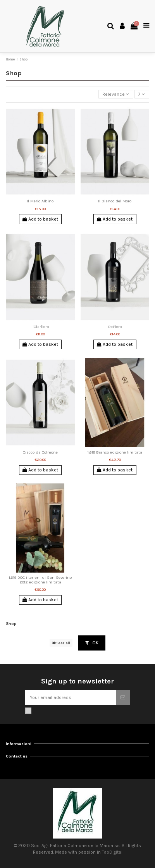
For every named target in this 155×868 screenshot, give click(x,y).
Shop (11, 624)
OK (92, 643)
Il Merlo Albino (40, 201)
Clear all (61, 643)
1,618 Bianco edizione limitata (115, 452)
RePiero (115, 327)
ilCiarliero (40, 327)
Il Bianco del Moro (115, 201)
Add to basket (40, 219)
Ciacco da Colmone (40, 452)
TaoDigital (112, 852)
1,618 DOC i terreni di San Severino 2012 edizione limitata (40, 580)
